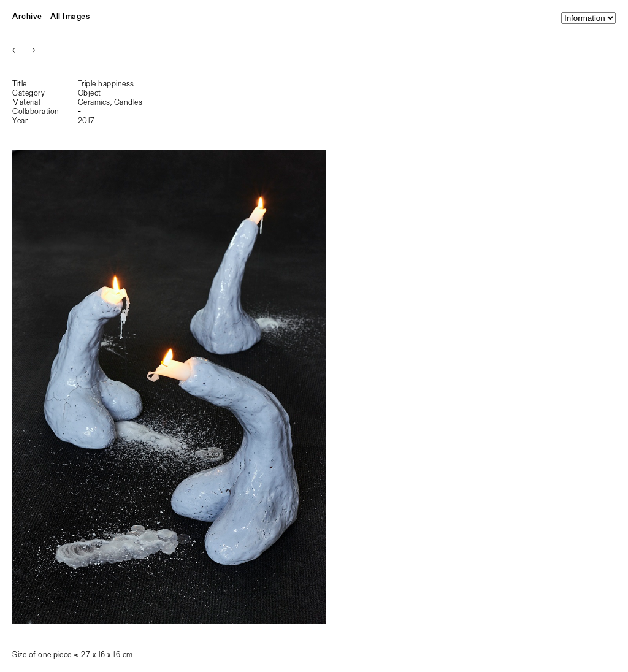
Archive (27, 17)
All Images (70, 17)
